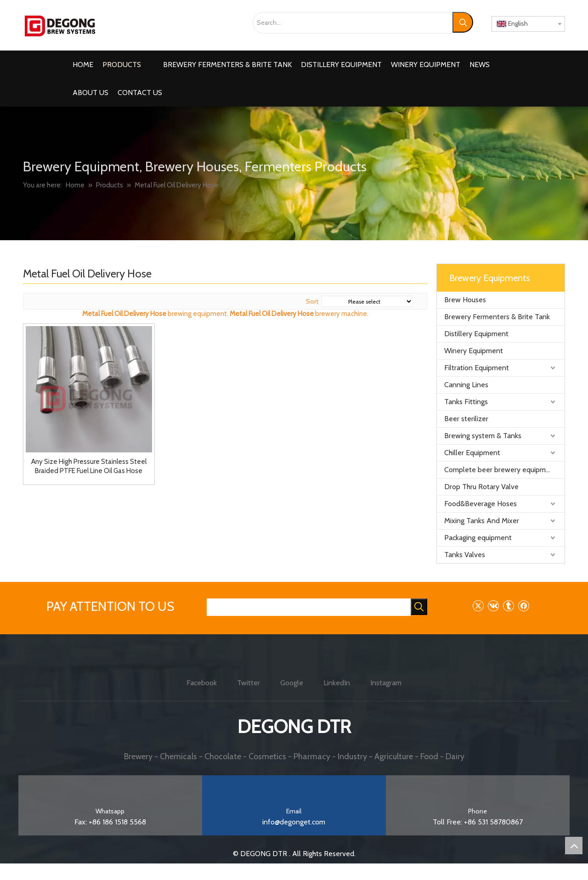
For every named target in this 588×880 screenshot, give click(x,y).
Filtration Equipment (477, 368)
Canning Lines (466, 385)
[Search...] (353, 23)
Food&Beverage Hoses (481, 504)
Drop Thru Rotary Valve (481, 487)
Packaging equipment (478, 538)
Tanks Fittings (466, 402)
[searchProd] (309, 607)
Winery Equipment (474, 351)
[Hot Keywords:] (463, 22)
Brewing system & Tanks (483, 436)
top (574, 846)
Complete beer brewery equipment (500, 470)
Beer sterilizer (466, 419)
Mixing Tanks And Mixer (482, 521)
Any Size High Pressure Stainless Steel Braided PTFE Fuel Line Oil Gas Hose (89, 466)
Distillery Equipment (476, 334)
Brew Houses (465, 300)
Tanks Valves (465, 555)
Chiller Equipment (472, 453)
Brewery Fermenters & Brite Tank (497, 317)
